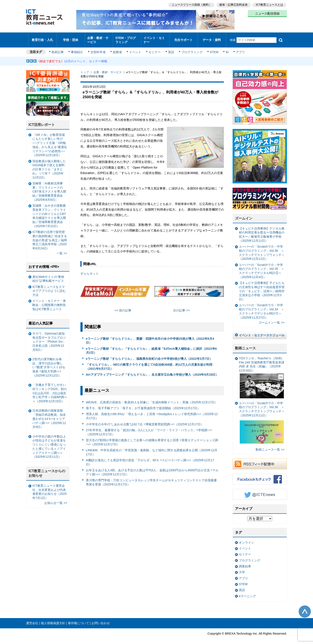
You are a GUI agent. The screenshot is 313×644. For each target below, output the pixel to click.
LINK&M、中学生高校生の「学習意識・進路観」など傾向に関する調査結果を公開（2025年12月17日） (152, 449)
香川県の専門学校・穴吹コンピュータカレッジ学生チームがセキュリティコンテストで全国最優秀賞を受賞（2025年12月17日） (151, 479)
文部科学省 (98, 48)
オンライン (246, 539)
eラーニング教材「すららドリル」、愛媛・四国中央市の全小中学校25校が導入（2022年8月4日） (150, 337)
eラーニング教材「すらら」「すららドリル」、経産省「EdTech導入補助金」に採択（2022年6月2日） (151, 347)
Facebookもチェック (260, 475)
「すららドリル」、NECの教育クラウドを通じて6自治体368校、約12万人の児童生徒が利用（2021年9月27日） (149, 363)
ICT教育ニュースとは (269, 4)
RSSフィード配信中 (260, 460)
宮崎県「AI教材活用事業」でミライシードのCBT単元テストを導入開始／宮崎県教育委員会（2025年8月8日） (49, 188)
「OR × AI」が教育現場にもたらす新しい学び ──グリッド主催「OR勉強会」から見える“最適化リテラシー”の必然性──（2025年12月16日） (50, 141)
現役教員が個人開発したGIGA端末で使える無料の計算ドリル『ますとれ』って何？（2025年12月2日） (49, 166)
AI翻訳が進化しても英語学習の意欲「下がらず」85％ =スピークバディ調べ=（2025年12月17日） (150, 459)
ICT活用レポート (42, 121)
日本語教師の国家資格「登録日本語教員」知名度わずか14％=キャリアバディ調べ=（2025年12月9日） (49, 415)
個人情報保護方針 (53, 619)
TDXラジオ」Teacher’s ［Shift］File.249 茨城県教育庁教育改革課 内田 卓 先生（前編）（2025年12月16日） (262, 374)
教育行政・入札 (42, 38)
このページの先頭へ (305, 608)
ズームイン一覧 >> (272, 319)
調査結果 (245, 563)
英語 (170, 48)
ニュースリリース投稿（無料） (190, 4)
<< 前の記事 (123, 307)
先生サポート (183, 38)
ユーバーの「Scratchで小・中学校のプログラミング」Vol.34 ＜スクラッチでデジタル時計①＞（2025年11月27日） (261, 308)
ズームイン (244, 215)
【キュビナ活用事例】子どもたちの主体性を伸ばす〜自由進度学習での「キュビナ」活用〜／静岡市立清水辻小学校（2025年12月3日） (262, 287)
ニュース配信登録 (267, 13)
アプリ (238, 48)
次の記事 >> (181, 307)
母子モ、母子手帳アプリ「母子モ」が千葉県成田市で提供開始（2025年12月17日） (143, 404)
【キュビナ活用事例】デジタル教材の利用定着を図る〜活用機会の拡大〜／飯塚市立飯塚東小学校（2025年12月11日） (262, 231)
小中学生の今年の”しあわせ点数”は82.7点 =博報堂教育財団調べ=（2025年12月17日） (145, 420)
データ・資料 (212, 38)
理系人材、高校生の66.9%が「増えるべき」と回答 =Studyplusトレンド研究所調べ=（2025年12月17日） (152, 412)
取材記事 (59, 48)
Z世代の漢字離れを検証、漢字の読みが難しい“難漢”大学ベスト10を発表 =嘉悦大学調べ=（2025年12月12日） (49, 364)
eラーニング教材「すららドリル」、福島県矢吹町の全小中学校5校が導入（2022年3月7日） (149, 355)
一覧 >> (62, 250)
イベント (135, 48)
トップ (85, 68)
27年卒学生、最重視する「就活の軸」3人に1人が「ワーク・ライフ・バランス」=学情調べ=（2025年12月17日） (149, 428)
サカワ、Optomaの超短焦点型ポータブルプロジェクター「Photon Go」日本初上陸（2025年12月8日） (49, 338)
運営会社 (32, 619)
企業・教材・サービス (98, 38)
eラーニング (247, 592)
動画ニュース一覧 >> (270, 446)
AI (225, 48)
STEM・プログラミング (127, 38)
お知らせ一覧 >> (56, 499)
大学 (242, 568)
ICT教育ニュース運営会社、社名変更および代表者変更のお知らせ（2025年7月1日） (50, 488)
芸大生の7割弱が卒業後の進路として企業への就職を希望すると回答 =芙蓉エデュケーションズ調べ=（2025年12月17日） (152, 439)
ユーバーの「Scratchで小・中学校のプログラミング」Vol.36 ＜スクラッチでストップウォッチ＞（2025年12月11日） (262, 249)
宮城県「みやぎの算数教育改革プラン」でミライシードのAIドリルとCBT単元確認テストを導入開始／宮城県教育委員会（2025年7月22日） (49, 212)
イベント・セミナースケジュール (262, 331)
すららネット (90, 270)
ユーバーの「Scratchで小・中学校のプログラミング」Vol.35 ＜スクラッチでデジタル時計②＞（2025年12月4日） (261, 267)
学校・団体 (71, 38)
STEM (212, 48)
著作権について (78, 619)
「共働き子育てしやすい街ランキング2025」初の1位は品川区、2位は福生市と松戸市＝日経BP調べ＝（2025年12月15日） (50, 389)
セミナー (154, 48)
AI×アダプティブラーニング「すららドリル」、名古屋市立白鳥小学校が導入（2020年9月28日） (152, 371)
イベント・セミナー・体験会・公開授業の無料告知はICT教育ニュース (49, 301)
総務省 (117, 48)
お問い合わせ (101, 619)
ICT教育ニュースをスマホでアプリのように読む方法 (49, 287)
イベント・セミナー (154, 38)
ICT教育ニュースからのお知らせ (47, 470)
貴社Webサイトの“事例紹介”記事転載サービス (48, 275)
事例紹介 (78, 48)
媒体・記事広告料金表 (233, 4)
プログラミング (190, 48)
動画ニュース (245, 344)
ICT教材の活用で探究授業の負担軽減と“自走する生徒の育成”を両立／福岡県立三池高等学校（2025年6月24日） (50, 236)
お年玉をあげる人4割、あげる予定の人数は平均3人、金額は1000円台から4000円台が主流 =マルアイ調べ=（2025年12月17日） (152, 469)
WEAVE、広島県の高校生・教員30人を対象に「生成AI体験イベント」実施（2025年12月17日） (152, 399)
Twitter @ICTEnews (260, 491)
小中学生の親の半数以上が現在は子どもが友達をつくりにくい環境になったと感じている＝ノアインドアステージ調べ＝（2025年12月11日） (49, 443)
